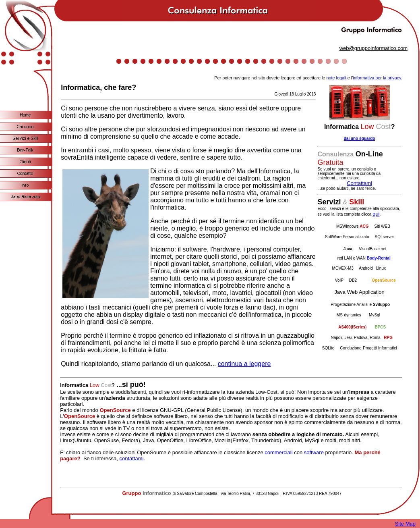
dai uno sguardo (360, 138)
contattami (132, 458)
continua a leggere (244, 364)
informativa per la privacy (377, 78)
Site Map (405, 524)
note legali (336, 78)
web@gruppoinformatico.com (373, 48)
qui (376, 214)
